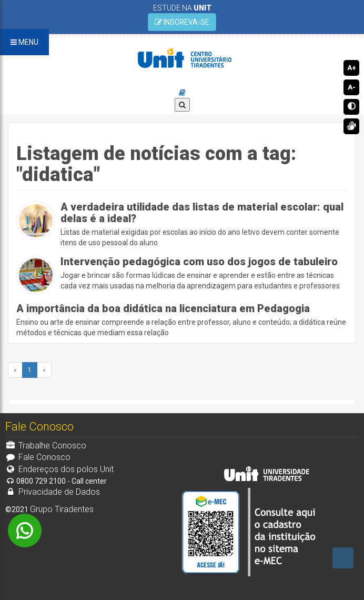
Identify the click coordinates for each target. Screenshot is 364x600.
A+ (352, 68)
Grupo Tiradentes (62, 509)
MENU (24, 42)
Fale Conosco (38, 457)
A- (352, 87)
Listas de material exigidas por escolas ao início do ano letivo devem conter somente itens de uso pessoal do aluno (204, 224)
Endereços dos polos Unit (59, 469)
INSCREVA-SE (182, 22)
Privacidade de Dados (53, 492)
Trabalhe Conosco (46, 446)
